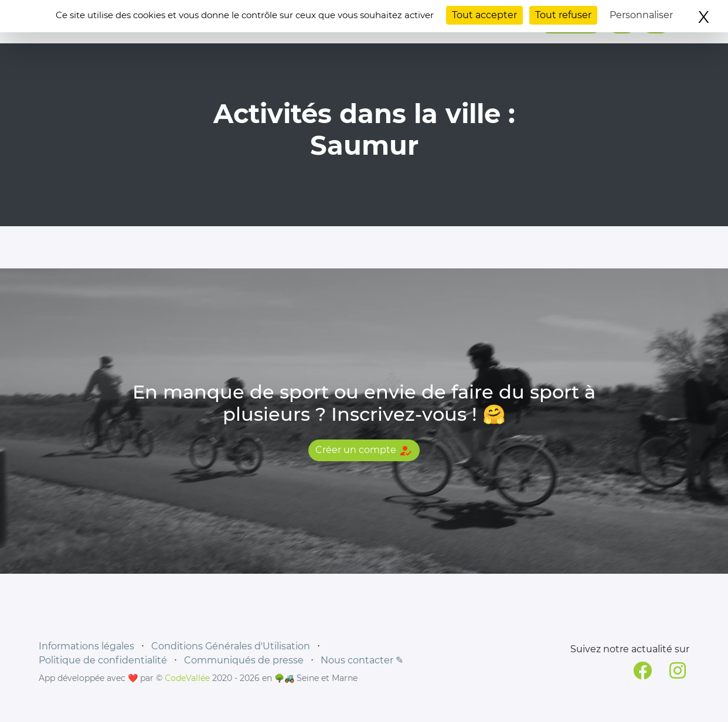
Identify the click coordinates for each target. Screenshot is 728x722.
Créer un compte (364, 451)
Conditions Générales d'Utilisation (231, 646)
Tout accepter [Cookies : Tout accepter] (484, 15)
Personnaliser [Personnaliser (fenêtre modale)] (641, 15)
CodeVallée (187, 678)
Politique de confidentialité (103, 660)
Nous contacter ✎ (362, 660)
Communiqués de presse (244, 660)
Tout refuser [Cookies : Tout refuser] (563, 15)
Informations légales (86, 646)
